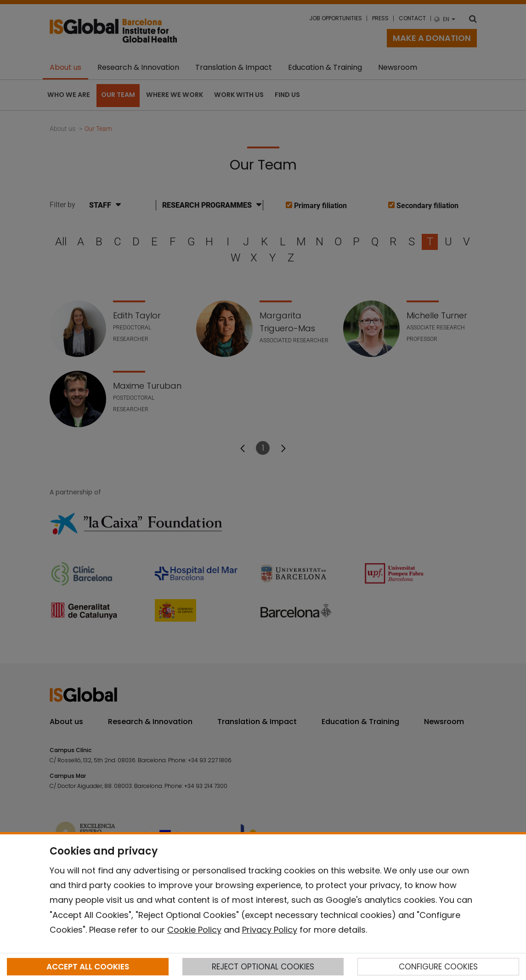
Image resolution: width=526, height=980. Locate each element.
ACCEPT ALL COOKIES (88, 967)
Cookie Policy (194, 930)
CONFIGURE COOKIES (438, 967)
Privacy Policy (270, 930)
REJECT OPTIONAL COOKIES (263, 967)
